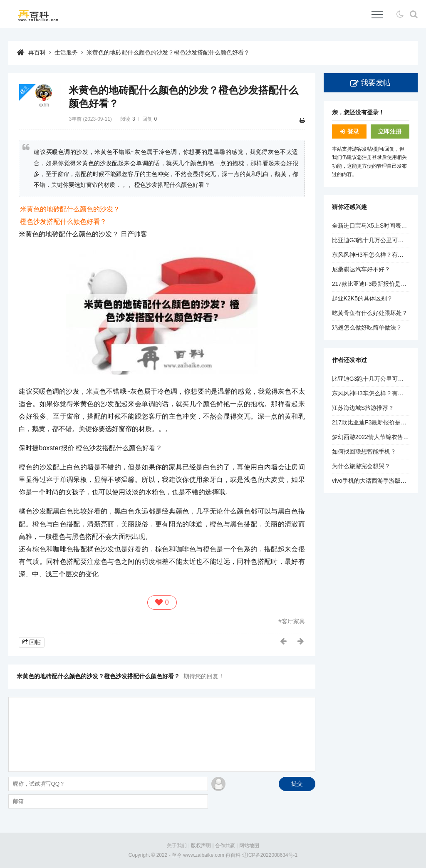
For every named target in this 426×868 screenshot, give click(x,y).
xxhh (44, 105)
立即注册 (390, 131)
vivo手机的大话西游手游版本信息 (375, 481)
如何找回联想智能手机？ (364, 451)
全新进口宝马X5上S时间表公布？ (375, 226)
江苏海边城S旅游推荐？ (363, 408)
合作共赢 (225, 846)
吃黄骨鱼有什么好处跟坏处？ (370, 313)
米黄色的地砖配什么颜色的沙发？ (70, 209)
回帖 (35, 642)
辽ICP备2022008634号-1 (270, 855)
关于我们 (177, 846)
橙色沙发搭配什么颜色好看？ (63, 222)
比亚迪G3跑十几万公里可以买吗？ (377, 240)
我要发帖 (376, 83)
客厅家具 (293, 621)
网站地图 (249, 846)
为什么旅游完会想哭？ (361, 466)
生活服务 (66, 52)
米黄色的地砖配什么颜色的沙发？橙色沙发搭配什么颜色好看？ (168, 52)
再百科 (37, 52)
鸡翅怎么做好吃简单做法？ (367, 327)
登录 (353, 131)
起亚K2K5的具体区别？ (362, 298)
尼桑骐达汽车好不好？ (361, 269)
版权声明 (201, 846)
